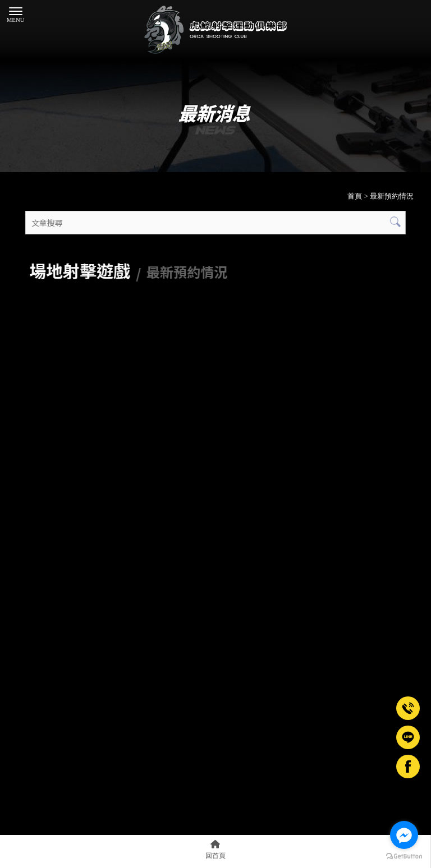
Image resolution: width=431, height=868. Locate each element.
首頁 (355, 196)
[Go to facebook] (404, 835)
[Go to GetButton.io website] (404, 857)
